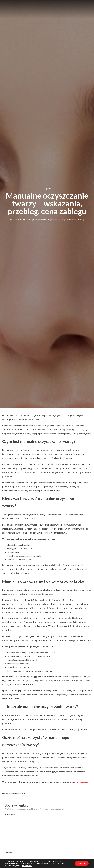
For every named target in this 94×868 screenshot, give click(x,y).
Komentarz (10, 814)
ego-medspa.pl (81, 782)
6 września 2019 (17, 219)
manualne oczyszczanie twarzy (51, 219)
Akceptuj (81, 863)
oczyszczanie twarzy (75, 219)
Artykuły (47, 188)
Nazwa (8, 853)
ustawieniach (27, 866)
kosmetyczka (31, 219)
